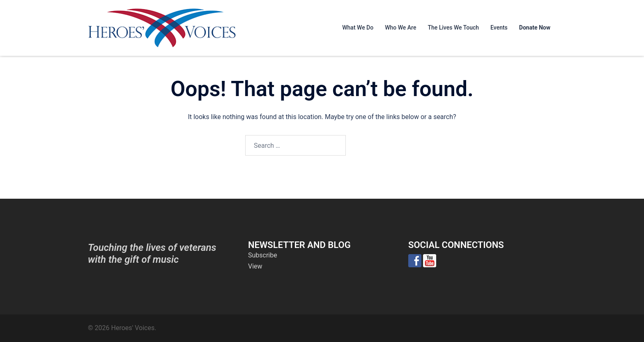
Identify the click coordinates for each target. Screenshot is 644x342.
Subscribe (263, 255)
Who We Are (400, 28)
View (255, 266)
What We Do (358, 28)
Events (499, 28)
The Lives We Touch (453, 28)
